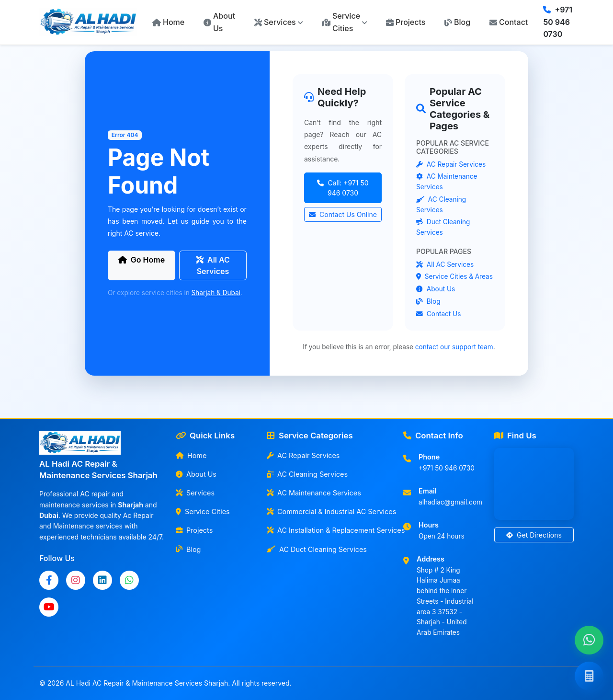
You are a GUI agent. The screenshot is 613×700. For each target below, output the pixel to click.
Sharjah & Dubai (216, 293)
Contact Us (438, 314)
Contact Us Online (343, 214)
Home (168, 22)
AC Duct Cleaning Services (317, 549)
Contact (509, 22)
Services (195, 493)
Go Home (142, 260)
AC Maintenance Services (314, 493)
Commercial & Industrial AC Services (329, 511)
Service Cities (203, 511)
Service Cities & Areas (454, 276)
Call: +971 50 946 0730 (343, 188)
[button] (278, 23)
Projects (406, 22)
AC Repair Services (451, 164)
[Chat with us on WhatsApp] (589, 640)
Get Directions (534, 535)
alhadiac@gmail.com (450, 502)
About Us (219, 22)
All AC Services (213, 265)
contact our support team (454, 347)
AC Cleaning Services (307, 474)
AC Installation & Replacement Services (329, 530)
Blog (457, 22)
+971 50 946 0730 (558, 22)
